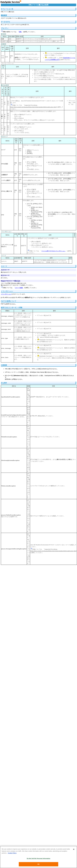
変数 (20, 32)
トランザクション (6, 294)
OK (39, 864)
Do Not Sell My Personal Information (38, 858)
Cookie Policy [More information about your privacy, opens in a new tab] (12, 853)
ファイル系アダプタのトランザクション (53, 251)
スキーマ (4, 266)
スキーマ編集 (19, 288)
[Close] (74, 849)
